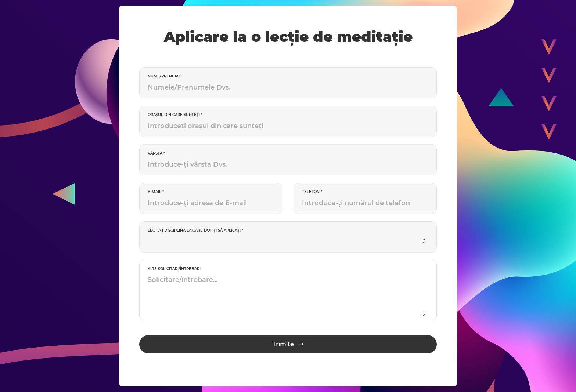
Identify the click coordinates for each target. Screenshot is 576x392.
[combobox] (287, 242)
